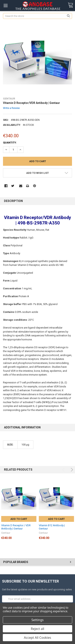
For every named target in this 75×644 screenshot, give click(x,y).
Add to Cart (19, 519)
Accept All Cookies (38, 638)
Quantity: (10, 143)
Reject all (37, 629)
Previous (64, 470)
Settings (37, 620)
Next (71, 470)
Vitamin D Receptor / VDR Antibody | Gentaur (16, 527)
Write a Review (11, 108)
